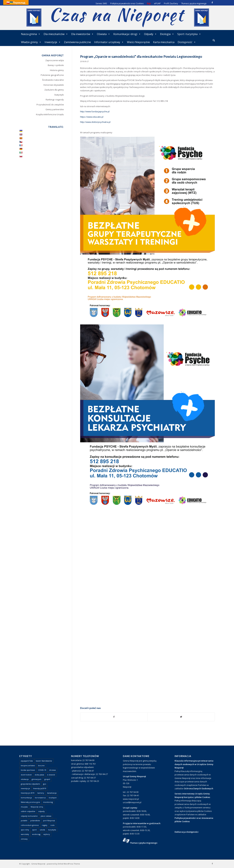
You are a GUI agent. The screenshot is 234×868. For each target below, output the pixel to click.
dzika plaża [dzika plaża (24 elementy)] (39, 775)
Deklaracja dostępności (187, 832)
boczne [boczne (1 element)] (41, 765)
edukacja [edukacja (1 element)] (25, 779)
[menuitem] (214, 40)
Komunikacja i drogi (127, 34)
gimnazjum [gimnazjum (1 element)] (36, 779)
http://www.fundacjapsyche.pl (95, 111)
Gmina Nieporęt (38, 864)
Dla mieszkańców (56, 34)
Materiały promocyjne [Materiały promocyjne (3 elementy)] (30, 802)
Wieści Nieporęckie (138, 42)
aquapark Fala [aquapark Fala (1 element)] (27, 761)
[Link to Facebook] (212, 2)
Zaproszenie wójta (55, 60)
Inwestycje (53, 42)
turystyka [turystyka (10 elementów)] (52, 830)
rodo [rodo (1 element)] (52, 825)
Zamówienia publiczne (77, 42)
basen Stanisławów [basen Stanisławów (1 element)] (44, 761)
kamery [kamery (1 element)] (41, 793)
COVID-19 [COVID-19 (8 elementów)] (42, 770)
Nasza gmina (31, 34)
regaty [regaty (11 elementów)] (45, 825)
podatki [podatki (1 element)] (24, 820)
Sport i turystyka (189, 34)
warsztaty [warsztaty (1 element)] (25, 834)
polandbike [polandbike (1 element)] (35, 820)
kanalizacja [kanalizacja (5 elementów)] (52, 793)
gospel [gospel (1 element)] (47, 779)
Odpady (150, 34)
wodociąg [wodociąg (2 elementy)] (36, 834)
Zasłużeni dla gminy (54, 90)
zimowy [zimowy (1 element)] (24, 839)
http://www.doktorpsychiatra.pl (95, 122)
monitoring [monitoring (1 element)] (48, 802)
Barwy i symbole (56, 65)
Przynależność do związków (50, 105)
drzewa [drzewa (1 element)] (52, 770)
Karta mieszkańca (164, 42)
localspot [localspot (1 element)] (53, 798)
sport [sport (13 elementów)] (34, 830)
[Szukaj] (214, 40)
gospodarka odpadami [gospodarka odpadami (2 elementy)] (30, 784)
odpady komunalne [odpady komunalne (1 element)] (29, 816)
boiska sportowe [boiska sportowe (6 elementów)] (28, 770)
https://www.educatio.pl (92, 117)
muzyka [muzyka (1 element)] (24, 807)
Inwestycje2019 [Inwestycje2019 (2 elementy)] (40, 788)
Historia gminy (57, 70)
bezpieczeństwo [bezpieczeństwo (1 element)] (28, 765)
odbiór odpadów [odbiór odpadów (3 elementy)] (28, 811)
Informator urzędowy (109, 42)
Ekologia (167, 34)
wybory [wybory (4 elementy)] (47, 834)
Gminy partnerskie (55, 109)
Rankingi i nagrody (55, 100)
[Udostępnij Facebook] (114, 717)
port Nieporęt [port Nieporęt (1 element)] (49, 820)
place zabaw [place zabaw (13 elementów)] (46, 816)
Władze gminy (31, 42)
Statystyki (59, 95)
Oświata (104, 34)
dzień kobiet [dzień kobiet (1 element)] (26, 775)
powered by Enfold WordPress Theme (63, 864)
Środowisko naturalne (53, 80)
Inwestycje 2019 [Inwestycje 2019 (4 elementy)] (28, 793)
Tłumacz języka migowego (144, 843)
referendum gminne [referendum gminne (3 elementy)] (30, 825)
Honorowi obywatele (54, 85)
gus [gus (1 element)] (45, 784)
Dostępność (187, 42)
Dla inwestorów (82, 34)
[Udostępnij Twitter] (181, 717)
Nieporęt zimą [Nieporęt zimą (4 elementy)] (37, 807)
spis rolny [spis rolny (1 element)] (25, 830)
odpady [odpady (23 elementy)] (42, 811)
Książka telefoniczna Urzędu (50, 114)
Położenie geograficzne (52, 75)
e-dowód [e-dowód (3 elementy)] (51, 775)
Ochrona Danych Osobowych (199, 788)
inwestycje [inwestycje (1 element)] (25, 788)
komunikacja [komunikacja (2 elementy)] (26, 798)
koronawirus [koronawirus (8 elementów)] (40, 798)
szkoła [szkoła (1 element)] (42, 830)
